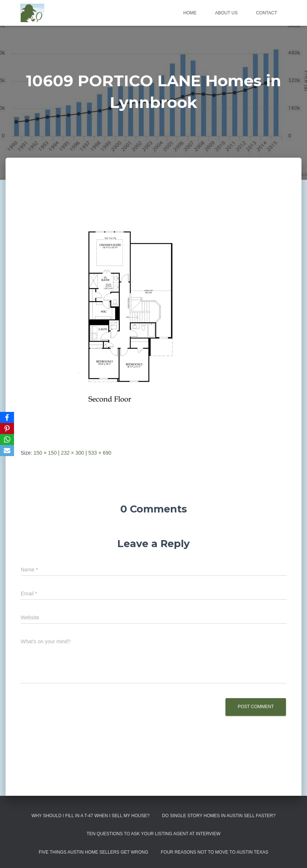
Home (190, 13)
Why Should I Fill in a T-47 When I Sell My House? (90, 816)
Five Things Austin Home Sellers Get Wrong (94, 852)
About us (226, 13)
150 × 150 (45, 453)
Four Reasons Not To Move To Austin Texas (215, 852)
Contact (267, 13)
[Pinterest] (7, 428)
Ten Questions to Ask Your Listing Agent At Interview (154, 834)
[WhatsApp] (7, 440)
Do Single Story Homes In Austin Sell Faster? (219, 816)
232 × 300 (73, 453)
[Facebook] (7, 417)
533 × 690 (100, 453)
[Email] (7, 451)
